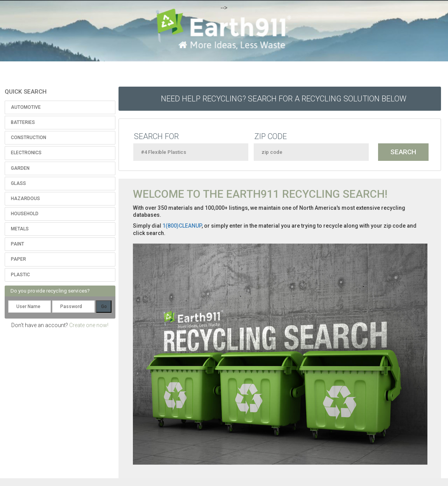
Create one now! (89, 325)
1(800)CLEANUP (182, 226)
